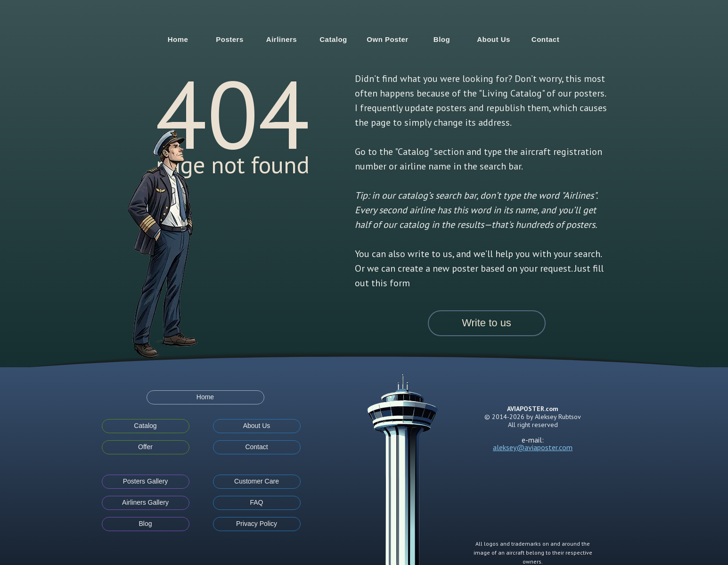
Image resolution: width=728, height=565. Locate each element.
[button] (487, 323)
